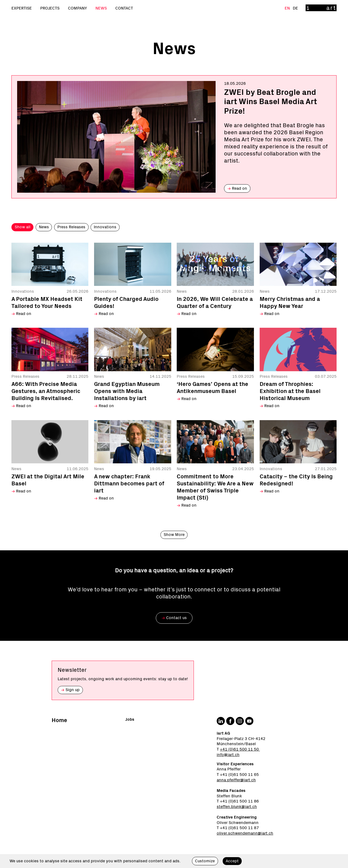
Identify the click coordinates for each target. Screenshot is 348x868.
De (295, 8)
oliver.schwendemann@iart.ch (245, 833)
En (288, 8)
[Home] (321, 8)
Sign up (70, 690)
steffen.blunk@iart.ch (237, 807)
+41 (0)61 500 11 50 (240, 749)
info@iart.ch (228, 755)
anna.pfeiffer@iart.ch (236, 780)
